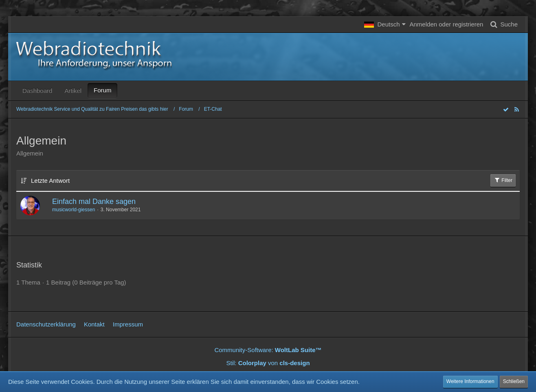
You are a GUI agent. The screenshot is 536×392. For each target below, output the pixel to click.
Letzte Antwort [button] (50, 181)
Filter (503, 180)
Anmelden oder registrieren (447, 24)
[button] (385, 24)
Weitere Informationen (470, 381)
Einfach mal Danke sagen (94, 201)
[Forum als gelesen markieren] (506, 109)
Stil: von (268, 363)
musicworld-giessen (74, 210)
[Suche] (502, 24)
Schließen (514, 381)
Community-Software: (268, 350)
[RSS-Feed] (516, 109)
